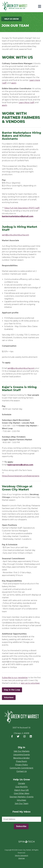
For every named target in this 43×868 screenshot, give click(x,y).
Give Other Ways (22, 793)
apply (14, 83)
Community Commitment (21, 768)
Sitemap (22, 858)
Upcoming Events (21, 755)
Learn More (24, 102)
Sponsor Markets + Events (21, 797)
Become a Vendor (21, 758)
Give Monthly (21, 787)
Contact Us (22, 771)
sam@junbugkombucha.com (15, 235)
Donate (22, 783)
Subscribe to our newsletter (15, 678)
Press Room (21, 761)
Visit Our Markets (21, 751)
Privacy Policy (22, 765)
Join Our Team (22, 803)
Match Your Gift (22, 790)
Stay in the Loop (13, 690)
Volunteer (9, 697)
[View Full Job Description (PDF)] (19, 208)
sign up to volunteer (30, 683)
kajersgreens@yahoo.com (20, 465)
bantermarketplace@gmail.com (18, 216)
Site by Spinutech (21, 856)
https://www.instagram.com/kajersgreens (21, 476)
